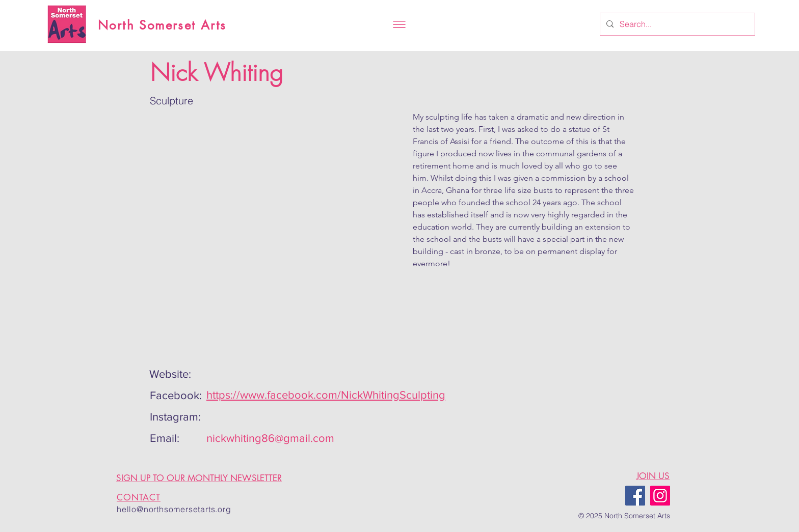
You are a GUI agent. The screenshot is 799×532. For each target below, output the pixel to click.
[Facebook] (635, 496)
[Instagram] (660, 496)
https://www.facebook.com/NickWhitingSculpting (326, 395)
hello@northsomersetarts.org (174, 509)
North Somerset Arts (162, 25)
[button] (399, 24)
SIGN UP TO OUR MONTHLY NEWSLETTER (199, 478)
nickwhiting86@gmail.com (270, 438)
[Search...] (676, 24)
